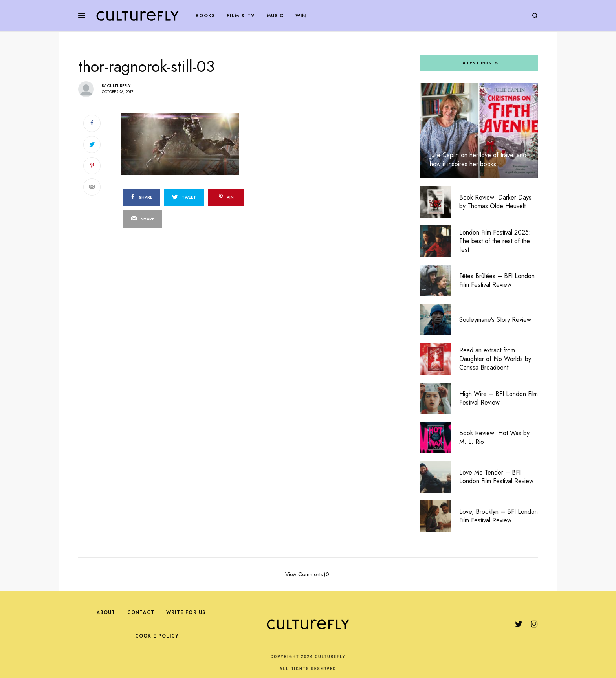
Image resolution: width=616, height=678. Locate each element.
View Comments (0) (308, 574)
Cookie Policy (157, 636)
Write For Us (186, 612)
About (106, 612)
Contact (141, 612)
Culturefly (119, 86)
